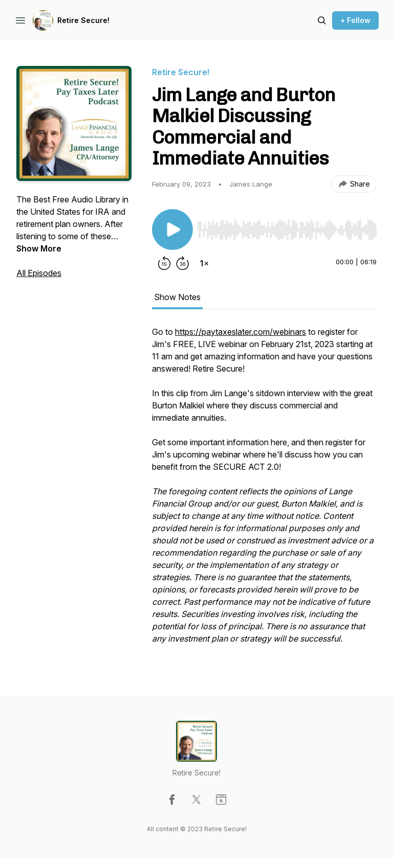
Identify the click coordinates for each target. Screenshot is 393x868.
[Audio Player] (287, 227)
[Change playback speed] (204, 263)
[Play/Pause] (172, 230)
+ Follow (355, 20)
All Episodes (39, 273)
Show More (39, 248)
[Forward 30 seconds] (183, 263)
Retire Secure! (83, 20)
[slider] (287, 230)
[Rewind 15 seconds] (164, 263)
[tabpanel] (264, 490)
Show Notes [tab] (177, 297)
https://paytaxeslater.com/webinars (241, 332)
